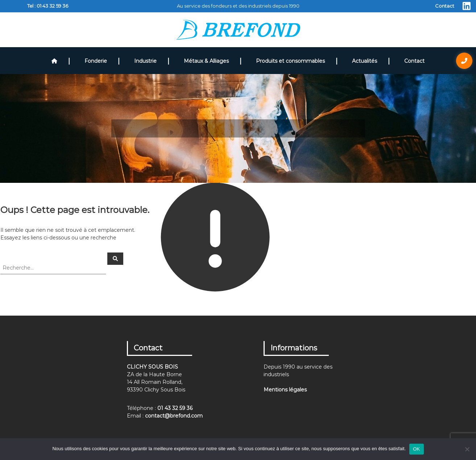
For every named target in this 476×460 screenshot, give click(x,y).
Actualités (365, 61)
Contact (445, 6)
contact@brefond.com (174, 416)
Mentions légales (285, 390)
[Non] (467, 449)
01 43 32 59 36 (52, 6)
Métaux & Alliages (206, 61)
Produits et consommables (290, 61)
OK (416, 449)
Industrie (145, 61)
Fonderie (96, 61)
